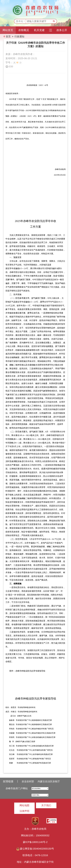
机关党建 (39, 30)
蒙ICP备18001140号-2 (35, 842)
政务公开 (62, 30)
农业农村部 (28, 781)
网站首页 (8, 30)
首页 (8, 36)
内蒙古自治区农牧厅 (49, 781)
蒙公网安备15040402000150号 (35, 849)
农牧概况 (24, 30)
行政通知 (19, 36)
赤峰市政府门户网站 (17, 788)
